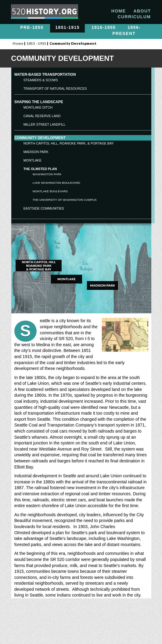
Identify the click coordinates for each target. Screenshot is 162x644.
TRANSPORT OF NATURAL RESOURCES (55, 89)
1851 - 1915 (36, 43)
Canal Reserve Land (42, 116)
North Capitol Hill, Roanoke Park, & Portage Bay (69, 143)
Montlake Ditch (38, 107)
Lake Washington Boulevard (56, 183)
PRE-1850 (32, 28)
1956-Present (126, 31)
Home (18, 43)
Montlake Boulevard (50, 191)
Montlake (32, 160)
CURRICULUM (134, 17)
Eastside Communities (44, 208)
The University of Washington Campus (65, 200)
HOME (119, 11)
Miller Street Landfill (45, 124)
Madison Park (36, 152)
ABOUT (142, 11)
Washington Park (47, 174)
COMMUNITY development (40, 138)
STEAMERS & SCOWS (41, 80)
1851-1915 (67, 28)
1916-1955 (104, 28)
